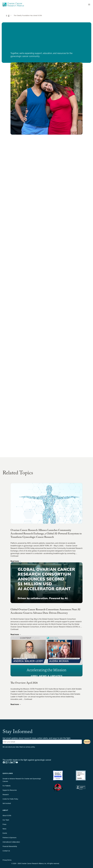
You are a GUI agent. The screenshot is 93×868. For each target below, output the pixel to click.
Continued (14, 556)
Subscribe (87, 742)
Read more (16, 561)
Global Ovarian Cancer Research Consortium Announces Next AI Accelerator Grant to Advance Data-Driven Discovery (45, 612)
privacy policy (30, 747)
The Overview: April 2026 (24, 683)
